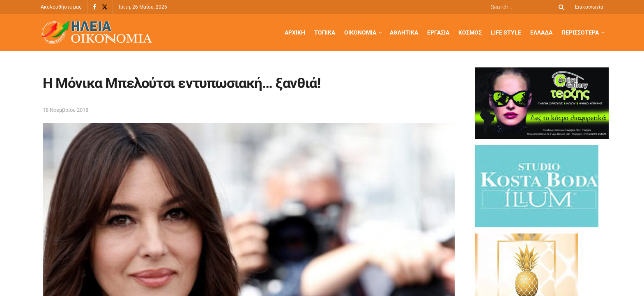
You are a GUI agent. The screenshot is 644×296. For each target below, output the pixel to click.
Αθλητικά (404, 32)
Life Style (506, 32)
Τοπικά (325, 32)
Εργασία (438, 32)
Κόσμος (470, 32)
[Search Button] (560, 7)
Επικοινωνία (589, 7)
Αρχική (295, 32)
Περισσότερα (580, 32)
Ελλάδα (541, 32)
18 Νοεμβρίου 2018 (66, 110)
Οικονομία (360, 32)
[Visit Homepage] (97, 33)
